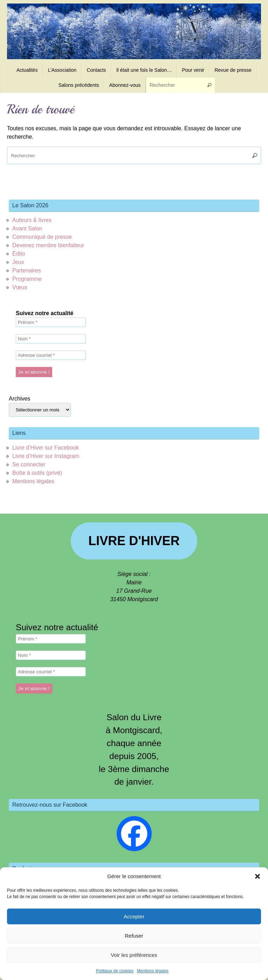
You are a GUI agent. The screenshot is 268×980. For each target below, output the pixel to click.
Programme (27, 279)
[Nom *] (51, 339)
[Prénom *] (51, 322)
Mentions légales (153, 971)
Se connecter (29, 464)
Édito (19, 254)
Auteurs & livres (32, 220)
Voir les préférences (134, 955)
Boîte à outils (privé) (37, 473)
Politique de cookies (115, 971)
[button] (257, 876)
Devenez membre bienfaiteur (48, 245)
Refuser (134, 936)
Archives (19, 399)
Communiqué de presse (42, 237)
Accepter (134, 916)
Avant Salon (27, 228)
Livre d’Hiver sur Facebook (46, 448)
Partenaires (27, 270)
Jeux (18, 262)
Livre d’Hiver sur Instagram (46, 456)
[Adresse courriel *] (51, 355)
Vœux (20, 287)
